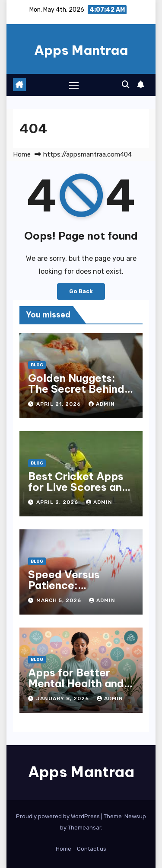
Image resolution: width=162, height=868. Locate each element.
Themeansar (84, 828)
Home (22, 154)
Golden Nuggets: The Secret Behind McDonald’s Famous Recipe (80, 394)
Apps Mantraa (81, 50)
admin (102, 404)
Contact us (92, 849)
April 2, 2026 (58, 502)
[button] (126, 85)
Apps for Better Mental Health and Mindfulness (76, 683)
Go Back (81, 291)
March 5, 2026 (60, 600)
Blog (37, 365)
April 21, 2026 (59, 404)
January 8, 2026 (64, 698)
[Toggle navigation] (74, 85)
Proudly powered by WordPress (59, 816)
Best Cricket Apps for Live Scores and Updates (78, 487)
